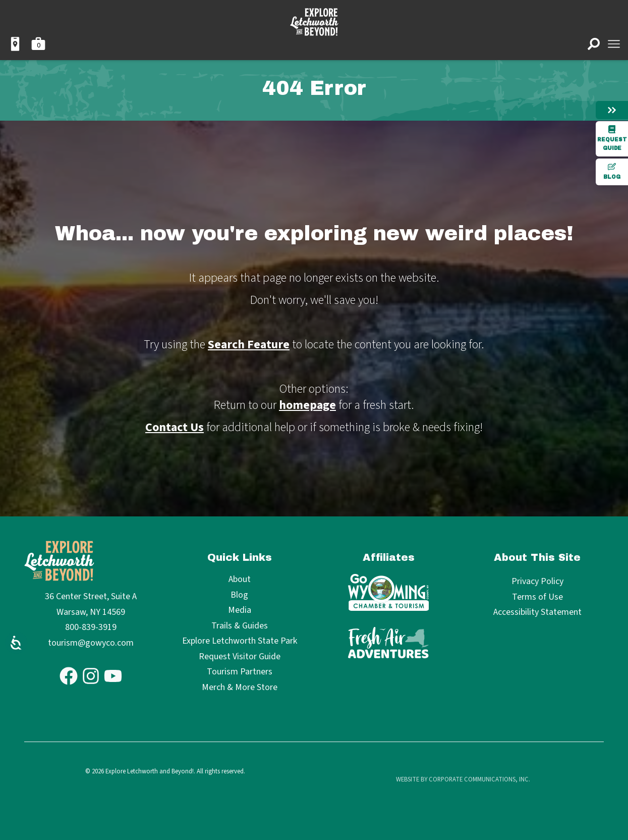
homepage (307, 405)
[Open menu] (614, 44)
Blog (612, 171)
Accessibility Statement (537, 612)
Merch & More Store (240, 688)
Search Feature (249, 345)
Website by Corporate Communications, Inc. (463, 779)
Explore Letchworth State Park (240, 641)
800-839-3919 (91, 627)
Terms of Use (537, 597)
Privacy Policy (537, 581)
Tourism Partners (240, 672)
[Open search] (594, 44)
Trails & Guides (240, 626)
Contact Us (175, 427)
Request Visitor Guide (240, 657)
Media (240, 611)
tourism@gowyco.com (91, 643)
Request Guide (612, 138)
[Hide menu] (612, 110)
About (240, 580)
